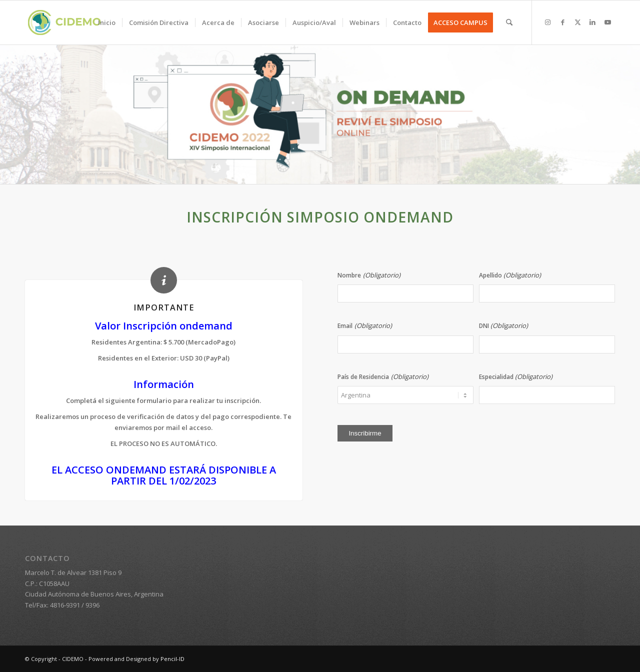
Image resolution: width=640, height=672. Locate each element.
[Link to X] (577, 22)
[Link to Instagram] (547, 22)
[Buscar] (509, 22)
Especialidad (516, 377)
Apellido (510, 275)
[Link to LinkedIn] (592, 22)
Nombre (369, 275)
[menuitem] (107, 22)
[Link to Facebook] (562, 22)
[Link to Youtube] (607, 22)
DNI (503, 326)
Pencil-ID (172, 659)
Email (364, 326)
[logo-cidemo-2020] (64, 22)
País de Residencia (383, 377)
